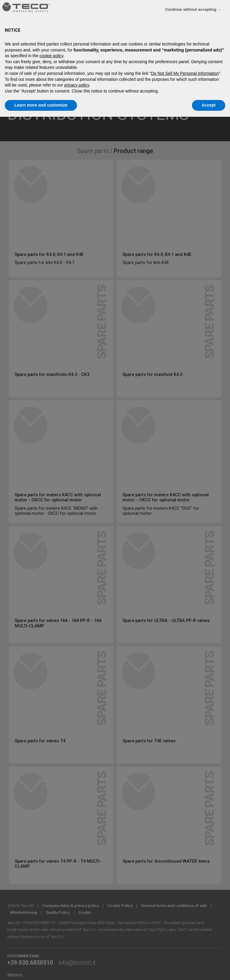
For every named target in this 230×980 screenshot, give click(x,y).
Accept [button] (209, 105)
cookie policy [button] (51, 56)
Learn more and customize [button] (41, 105)
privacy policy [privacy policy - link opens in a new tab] (77, 85)
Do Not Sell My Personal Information (185, 73)
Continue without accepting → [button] (193, 9)
